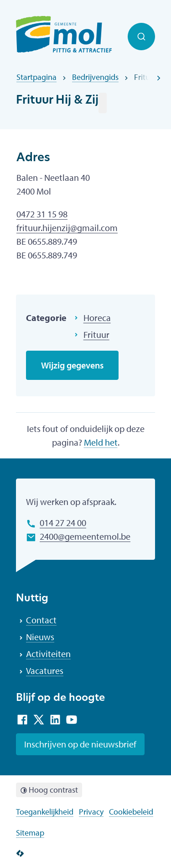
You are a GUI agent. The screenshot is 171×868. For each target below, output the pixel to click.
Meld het (101, 442)
